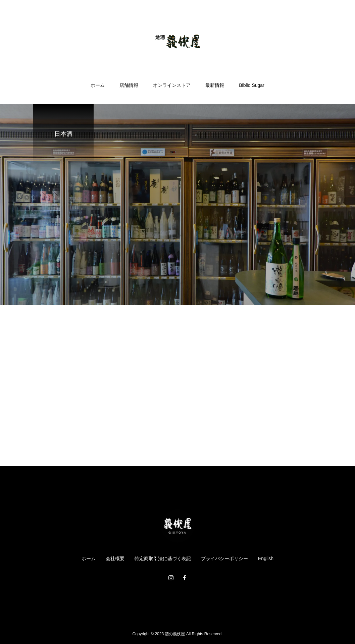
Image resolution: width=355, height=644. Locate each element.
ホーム (98, 85)
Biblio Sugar (252, 85)
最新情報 (215, 85)
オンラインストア (172, 85)
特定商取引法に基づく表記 (163, 558)
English (266, 558)
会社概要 (115, 558)
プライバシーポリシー (224, 558)
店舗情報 (129, 85)
